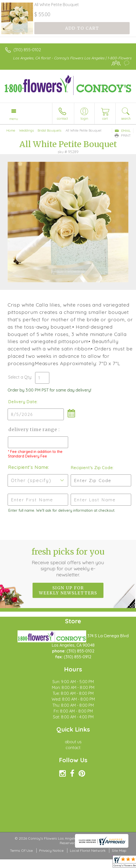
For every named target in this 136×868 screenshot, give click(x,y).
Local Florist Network (88, 851)
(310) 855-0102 (27, 50)
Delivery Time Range (33, 429)
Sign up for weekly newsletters (68, 590)
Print (123, 135)
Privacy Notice (51, 851)
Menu (14, 119)
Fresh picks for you (68, 562)
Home (11, 130)
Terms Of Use (21, 851)
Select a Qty (20, 377)
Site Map (119, 851)
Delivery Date (22, 402)
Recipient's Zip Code (92, 468)
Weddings (26, 130)
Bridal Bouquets (49, 130)
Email (123, 131)
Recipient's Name (28, 467)
